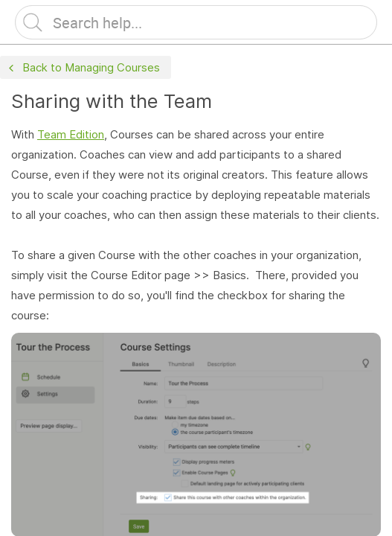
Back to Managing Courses (83, 68)
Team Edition (71, 134)
